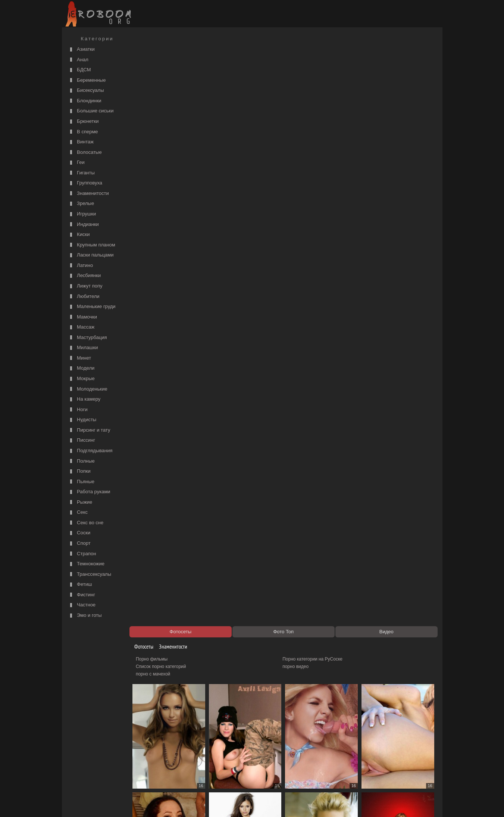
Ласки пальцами (91, 255)
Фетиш (80, 585)
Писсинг (82, 440)
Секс (78, 512)
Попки (79, 471)
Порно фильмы (156, 66)
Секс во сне (86, 523)
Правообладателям (132, 803)
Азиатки (82, 49)
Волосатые (85, 153)
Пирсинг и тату (89, 430)
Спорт (79, 543)
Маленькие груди (92, 307)
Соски (79, 533)
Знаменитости (89, 194)
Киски (79, 235)
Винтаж (81, 142)
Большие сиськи (91, 111)
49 (266, 748)
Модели (82, 368)
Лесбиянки (85, 276)
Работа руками (89, 492)
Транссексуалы (90, 574)
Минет (80, 358)
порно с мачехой (157, 81)
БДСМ (80, 70)
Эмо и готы (85, 616)
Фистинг (82, 595)
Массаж (82, 327)
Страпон (82, 554)
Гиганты (82, 173)
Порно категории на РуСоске (315, 66)
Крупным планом (92, 245)
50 (304, 748)
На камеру (84, 399)
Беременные (87, 80)
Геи (76, 163)
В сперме (83, 132)
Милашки (83, 348)
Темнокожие (87, 564)
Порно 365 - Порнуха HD (310, 770)
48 (228, 748)
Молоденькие (88, 389)
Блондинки (85, 101)
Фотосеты (145, 53)
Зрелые (81, 204)
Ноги (78, 410)
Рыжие (80, 502)
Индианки (84, 225)
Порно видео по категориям (169, 762)
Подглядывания (90, 451)
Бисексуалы (86, 91)
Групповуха (85, 183)
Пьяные (82, 482)
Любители (84, 297)
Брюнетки (84, 122)
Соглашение (168, 803)
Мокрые (82, 379)
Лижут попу (85, 286)
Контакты (193, 803)
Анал (78, 60)
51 (342, 748)
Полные (82, 461)
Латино (81, 266)
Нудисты (82, 420)
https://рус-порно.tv (304, 762)
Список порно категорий (165, 73)
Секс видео (152, 770)
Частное (82, 605)
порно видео (298, 73)
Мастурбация (88, 338)
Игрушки (82, 214)
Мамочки (83, 317)
